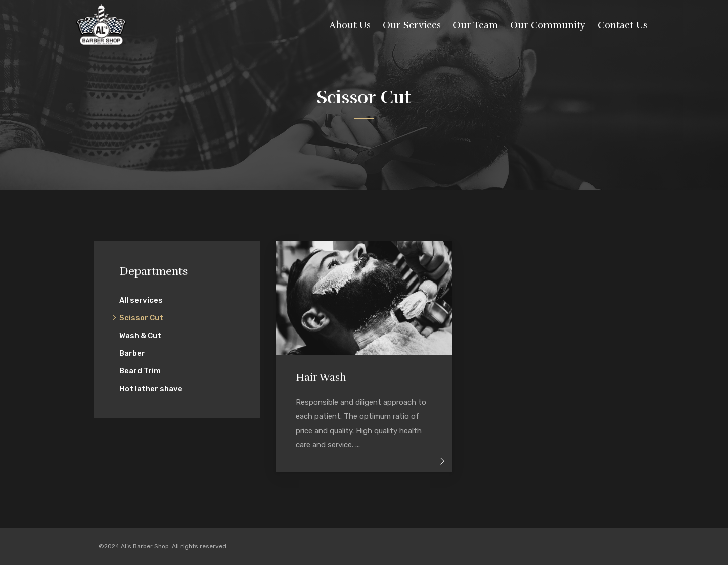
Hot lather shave (151, 389)
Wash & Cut (140, 336)
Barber (132, 353)
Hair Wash (321, 377)
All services (141, 300)
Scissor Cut (141, 318)
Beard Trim (140, 371)
